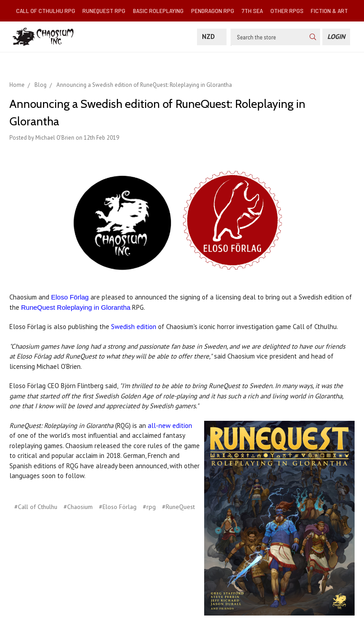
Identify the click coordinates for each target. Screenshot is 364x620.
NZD (212, 36)
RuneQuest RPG (104, 11)
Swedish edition (134, 327)
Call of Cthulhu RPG (46, 11)
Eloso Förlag (70, 297)
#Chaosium (78, 507)
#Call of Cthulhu (36, 507)
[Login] (336, 37)
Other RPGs (287, 11)
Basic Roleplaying (158, 11)
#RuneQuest (178, 507)
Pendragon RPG (213, 11)
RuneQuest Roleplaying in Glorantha (76, 307)
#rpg (149, 507)
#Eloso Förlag (118, 507)
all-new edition (170, 425)
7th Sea (252, 11)
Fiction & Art (329, 11)
